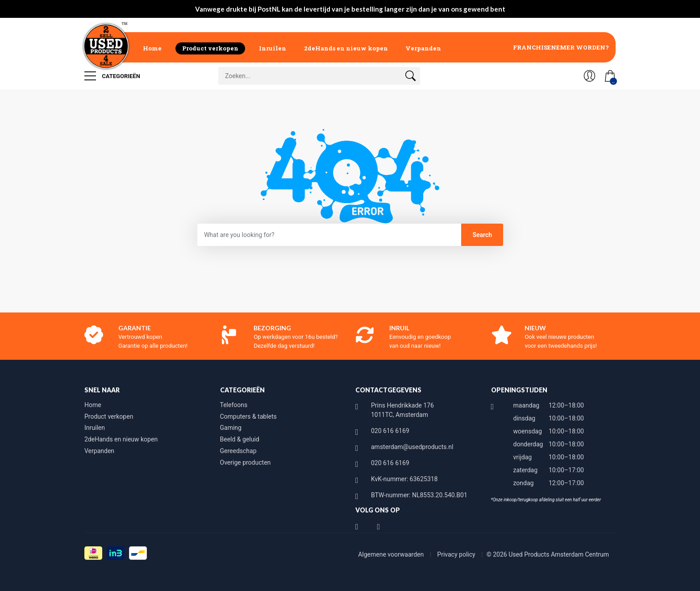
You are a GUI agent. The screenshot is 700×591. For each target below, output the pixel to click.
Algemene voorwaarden (392, 554)
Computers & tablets (248, 416)
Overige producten (246, 462)
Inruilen (273, 48)
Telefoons (234, 405)
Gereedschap (238, 451)
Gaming (231, 428)
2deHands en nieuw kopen (346, 48)
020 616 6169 (390, 431)
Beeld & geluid (240, 439)
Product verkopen (210, 48)
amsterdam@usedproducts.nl (412, 447)
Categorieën (112, 76)
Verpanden (423, 48)
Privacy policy (457, 554)
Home (152, 48)
